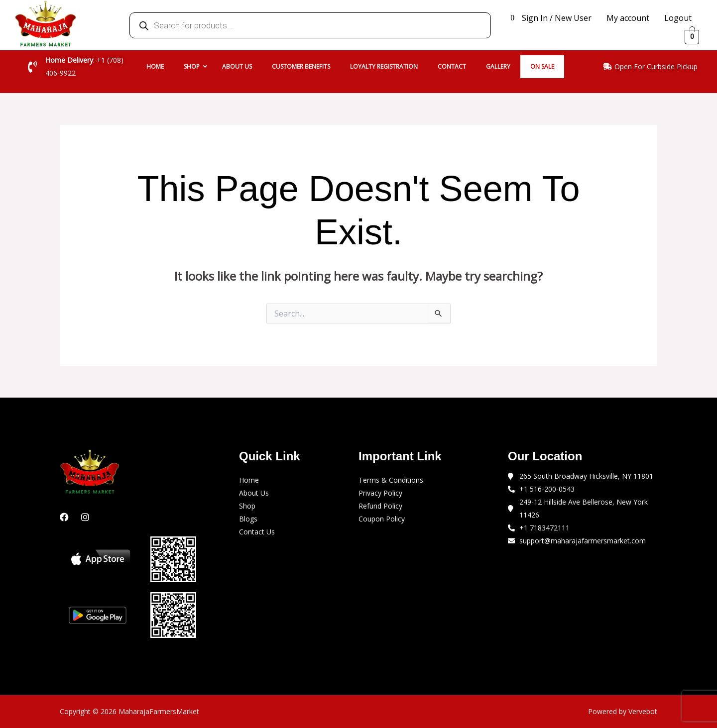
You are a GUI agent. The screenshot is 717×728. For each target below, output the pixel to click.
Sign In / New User (557, 18)
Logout (678, 18)
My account (628, 18)
